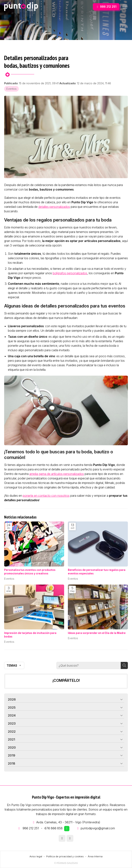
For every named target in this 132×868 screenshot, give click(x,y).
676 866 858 (54, 828)
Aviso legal (36, 856)
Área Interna (95, 856)
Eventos (11, 89)
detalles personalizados (54, 207)
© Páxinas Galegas (66, 863)
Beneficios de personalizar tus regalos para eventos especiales (97, 572)
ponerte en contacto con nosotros (46, 496)
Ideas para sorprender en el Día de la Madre (97, 633)
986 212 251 (31, 828)
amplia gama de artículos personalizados (57, 474)
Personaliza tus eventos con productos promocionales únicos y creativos (30, 572)
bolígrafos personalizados (70, 273)
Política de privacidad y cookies (65, 856)
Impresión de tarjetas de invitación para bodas (30, 635)
